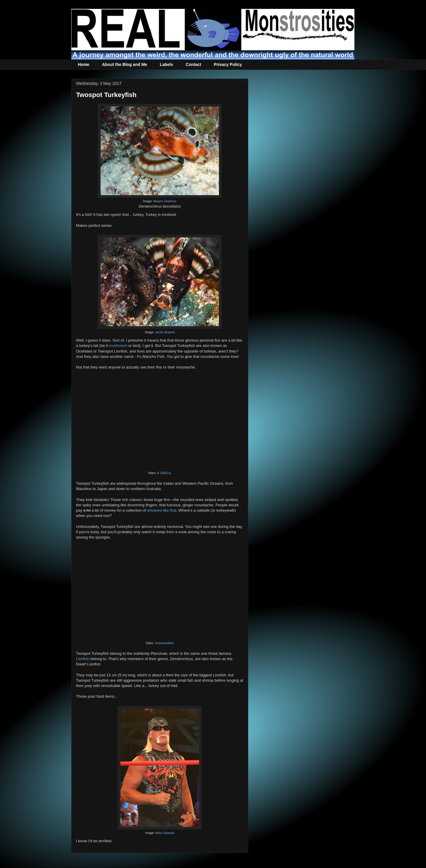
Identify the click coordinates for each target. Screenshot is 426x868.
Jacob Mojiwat (165, 332)
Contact (193, 64)
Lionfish (83, 659)
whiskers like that (162, 510)
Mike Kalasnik (165, 833)
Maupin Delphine (165, 201)
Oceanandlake (164, 643)
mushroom (118, 346)
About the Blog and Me (125, 64)
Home (84, 64)
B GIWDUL (164, 473)
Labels (166, 64)
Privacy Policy (228, 64)
